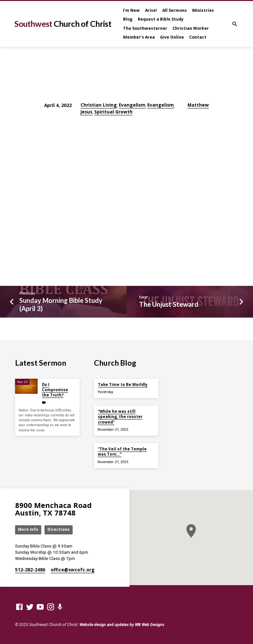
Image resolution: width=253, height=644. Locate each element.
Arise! (151, 10)
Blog (128, 19)
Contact (198, 37)
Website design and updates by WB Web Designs (122, 625)
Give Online (172, 37)
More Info (29, 530)
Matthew (198, 105)
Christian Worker (191, 28)
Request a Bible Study (161, 19)
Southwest (63, 24)
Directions (60, 530)
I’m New (131, 10)
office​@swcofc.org (73, 570)
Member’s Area (139, 37)
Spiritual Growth (113, 112)
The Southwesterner (145, 28)
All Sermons (175, 10)
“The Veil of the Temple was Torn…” (122, 451)
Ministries (203, 10)
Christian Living (99, 105)
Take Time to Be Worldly (123, 384)
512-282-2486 (30, 570)
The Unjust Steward (169, 304)
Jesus (86, 112)
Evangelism (132, 105)
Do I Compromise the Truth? (55, 390)
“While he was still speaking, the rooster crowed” (120, 416)
